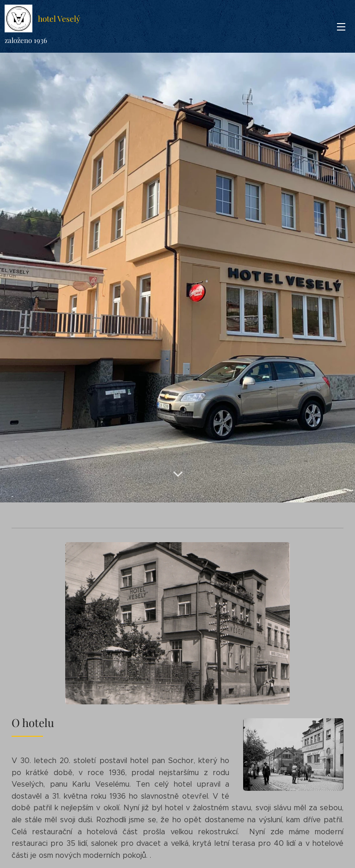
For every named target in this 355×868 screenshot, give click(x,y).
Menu (341, 27)
